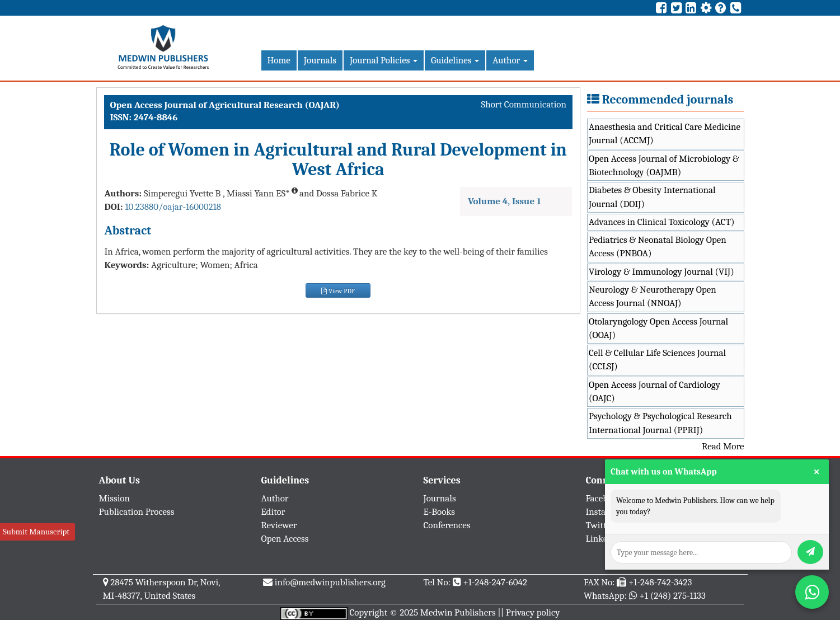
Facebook (604, 498)
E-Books (439, 512)
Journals (320, 60)
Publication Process (137, 512)
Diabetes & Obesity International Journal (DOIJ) (652, 197)
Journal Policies (384, 60)
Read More (723, 446)
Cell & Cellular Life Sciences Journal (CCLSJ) (657, 360)
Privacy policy (533, 612)
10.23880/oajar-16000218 (173, 207)
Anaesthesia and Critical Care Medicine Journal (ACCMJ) (665, 133)
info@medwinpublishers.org (330, 582)
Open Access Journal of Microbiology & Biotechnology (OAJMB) (664, 165)
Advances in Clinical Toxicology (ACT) (662, 222)
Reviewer (279, 525)
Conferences (447, 525)
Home (279, 60)
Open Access (285, 539)
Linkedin (603, 539)
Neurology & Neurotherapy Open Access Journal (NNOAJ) (653, 296)
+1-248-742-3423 (660, 582)
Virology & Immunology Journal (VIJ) (661, 272)
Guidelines (455, 60)
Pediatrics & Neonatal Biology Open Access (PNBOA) (658, 246)
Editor (273, 512)
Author (510, 60)
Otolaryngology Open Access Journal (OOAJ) (658, 328)
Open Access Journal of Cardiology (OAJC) (654, 391)
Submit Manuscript (36, 532)
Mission (115, 498)
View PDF (338, 291)
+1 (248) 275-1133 (672, 596)
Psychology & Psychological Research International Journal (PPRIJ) (660, 423)
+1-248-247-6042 (495, 582)
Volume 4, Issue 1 (505, 201)
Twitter (600, 525)
